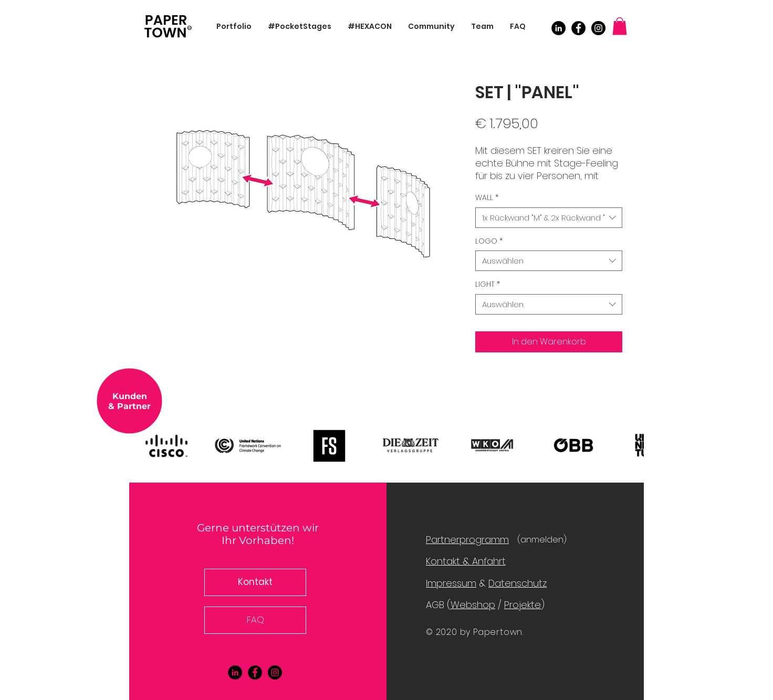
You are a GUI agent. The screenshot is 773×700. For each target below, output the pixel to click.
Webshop (473, 605)
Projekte (523, 605)
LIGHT (488, 284)
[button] (620, 26)
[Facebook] (578, 28)
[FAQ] (255, 620)
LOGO (489, 241)
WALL (487, 198)
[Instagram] (598, 28)
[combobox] (549, 218)
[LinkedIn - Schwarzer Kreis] (558, 28)
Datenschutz (518, 583)
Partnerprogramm (467, 540)
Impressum (451, 583)
